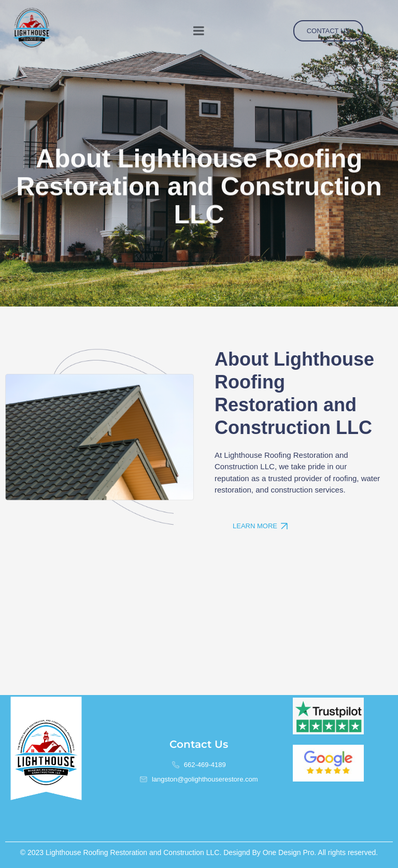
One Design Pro (289, 852)
